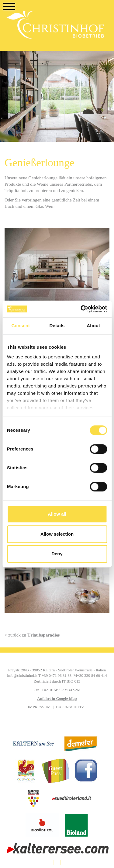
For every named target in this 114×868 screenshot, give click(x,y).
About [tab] (93, 326)
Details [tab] (57, 326)
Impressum (39, 707)
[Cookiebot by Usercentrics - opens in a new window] (81, 309)
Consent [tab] (21, 326)
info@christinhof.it (22, 675)
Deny (57, 554)
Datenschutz (70, 707)
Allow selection (57, 534)
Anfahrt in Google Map (57, 698)
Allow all (57, 514)
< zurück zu (32, 635)
